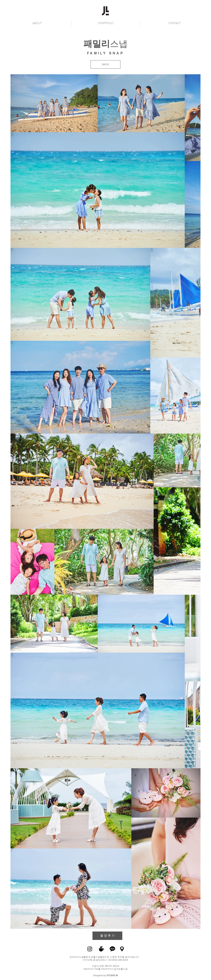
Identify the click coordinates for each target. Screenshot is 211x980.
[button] (174, 23)
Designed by (105, 975)
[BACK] (105, 64)
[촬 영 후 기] (107, 936)
